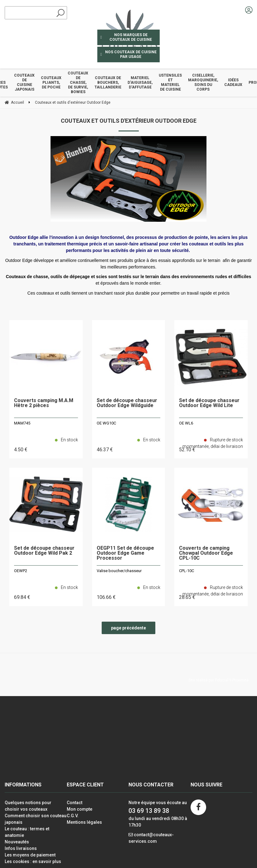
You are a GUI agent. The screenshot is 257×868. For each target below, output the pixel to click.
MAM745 (22, 423)
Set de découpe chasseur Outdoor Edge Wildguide (127, 403)
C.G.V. (73, 816)
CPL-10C (187, 571)
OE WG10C (106, 423)
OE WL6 (186, 423)
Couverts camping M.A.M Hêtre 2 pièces (44, 403)
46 (105, 450)
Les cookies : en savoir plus (33, 861)
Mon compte (80, 809)
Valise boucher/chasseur (119, 571)
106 (106, 597)
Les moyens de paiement (30, 855)
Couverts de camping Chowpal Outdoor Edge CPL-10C (206, 553)
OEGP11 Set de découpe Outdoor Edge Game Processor (125, 553)
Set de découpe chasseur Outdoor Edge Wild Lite (209, 403)
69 (22, 597)
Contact (75, 803)
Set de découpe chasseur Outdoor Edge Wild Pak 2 (44, 551)
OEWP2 (21, 571)
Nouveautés (17, 842)
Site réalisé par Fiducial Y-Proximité (218, 680)
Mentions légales (84, 822)
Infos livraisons (21, 848)
